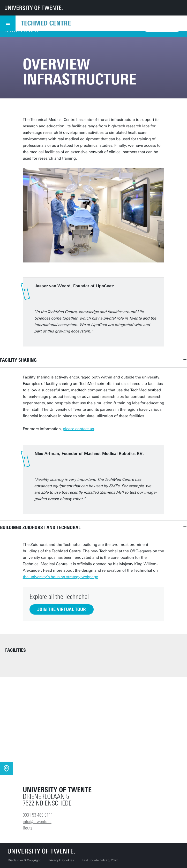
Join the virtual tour (62, 609)
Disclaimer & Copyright (24, 860)
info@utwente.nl (37, 822)
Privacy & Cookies (61, 860)
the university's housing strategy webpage (60, 577)
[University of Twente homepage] (34, 8)
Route (28, 828)
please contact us (78, 429)
